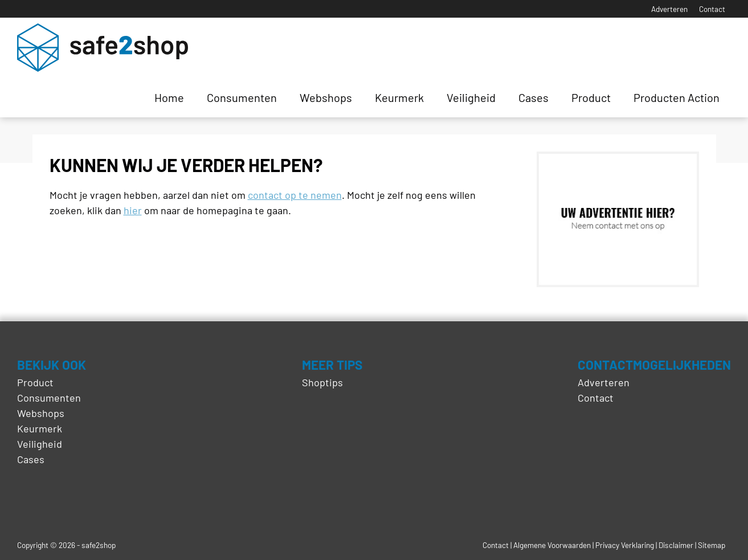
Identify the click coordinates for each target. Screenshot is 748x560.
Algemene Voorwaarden (552, 545)
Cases (534, 97)
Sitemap (712, 545)
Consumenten (242, 97)
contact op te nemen (295, 195)
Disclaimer (676, 545)
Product (591, 97)
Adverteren (669, 9)
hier (133, 210)
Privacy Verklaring (625, 545)
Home (169, 97)
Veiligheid (471, 97)
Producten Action (677, 97)
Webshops (326, 97)
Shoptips (322, 382)
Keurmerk (399, 97)
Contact (712, 9)
